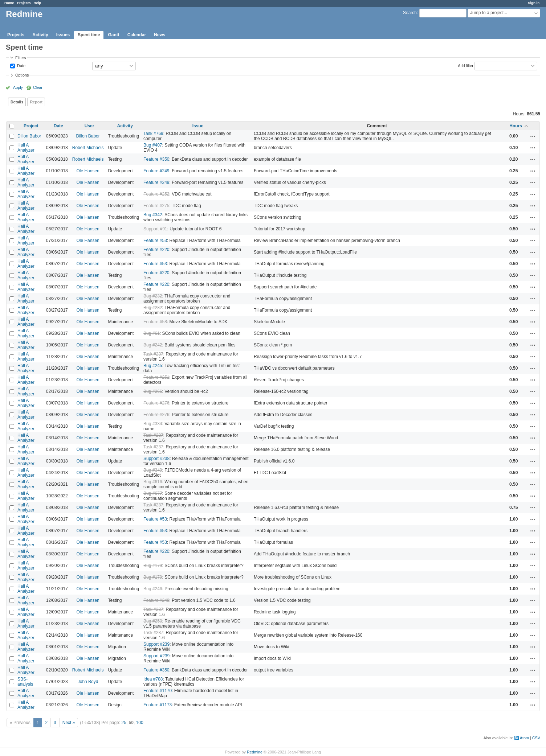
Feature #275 (156, 206)
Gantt (113, 35)
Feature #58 (155, 322)
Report (36, 102)
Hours (516, 126)
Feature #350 (156, 159)
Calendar (137, 35)
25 (124, 723)
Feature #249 (156, 171)
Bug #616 (153, 482)
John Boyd (88, 682)
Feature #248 (156, 600)
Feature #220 (156, 250)
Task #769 (153, 133)
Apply (18, 87)
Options (22, 75)
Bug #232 (153, 296)
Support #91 (155, 229)
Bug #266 (153, 391)
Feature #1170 (158, 691)
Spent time (89, 35)
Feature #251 (156, 377)
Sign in (534, 3)
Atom (524, 738)
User (89, 126)
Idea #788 (153, 679)
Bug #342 (153, 215)
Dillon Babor (29, 136)
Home (9, 3)
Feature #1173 (158, 705)
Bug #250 (153, 621)
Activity (40, 35)
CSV (536, 738)
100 (140, 723)
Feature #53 (155, 241)
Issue (198, 126)
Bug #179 (153, 566)
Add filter (466, 65)
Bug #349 (153, 470)
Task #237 (153, 354)
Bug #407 (153, 145)
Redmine (255, 752)
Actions (533, 136)
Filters (21, 58)
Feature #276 (156, 403)
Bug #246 (153, 589)
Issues (63, 35)
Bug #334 (153, 424)
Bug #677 (153, 493)
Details (17, 102)
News (160, 35)
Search (410, 13)
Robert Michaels (88, 148)
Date (21, 65)
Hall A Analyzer (26, 148)
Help (38, 3)
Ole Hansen (88, 171)
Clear (38, 87)
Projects (24, 3)
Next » (69, 723)
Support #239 (156, 644)
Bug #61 (152, 333)
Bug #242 (153, 345)
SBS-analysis (25, 682)
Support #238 (156, 459)
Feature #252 (156, 194)
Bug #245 (153, 366)
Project (31, 126)
